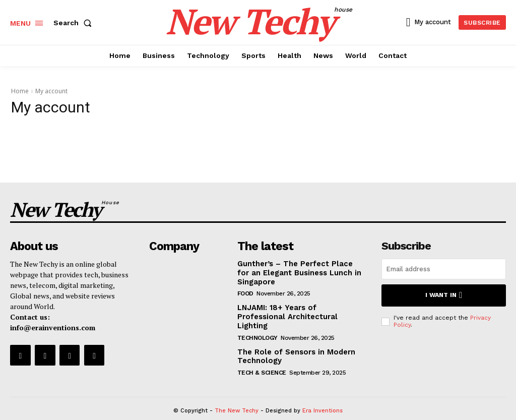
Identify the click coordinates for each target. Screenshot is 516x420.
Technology (257, 324)
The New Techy (237, 396)
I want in (444, 293)
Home (20, 91)
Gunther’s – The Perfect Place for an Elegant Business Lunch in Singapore (298, 270)
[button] (75, 23)
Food (245, 290)
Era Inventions (322, 396)
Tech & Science (262, 358)
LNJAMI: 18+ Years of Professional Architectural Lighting (297, 308)
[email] (444, 267)
